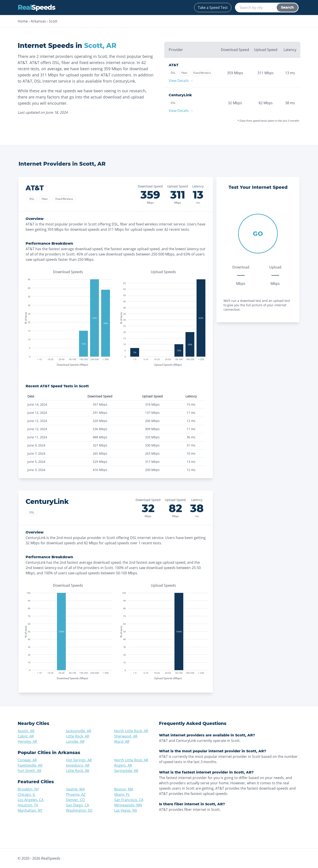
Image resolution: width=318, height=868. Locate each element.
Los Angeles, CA (31, 800)
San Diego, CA (78, 805)
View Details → (181, 81)
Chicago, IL (26, 794)
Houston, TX (28, 805)
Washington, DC (79, 810)
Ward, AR (122, 741)
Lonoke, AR (75, 741)
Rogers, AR (123, 765)
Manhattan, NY (30, 810)
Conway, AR (27, 760)
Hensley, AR (27, 741)
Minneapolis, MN (128, 805)
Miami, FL (122, 794)
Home (23, 21)
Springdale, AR (126, 771)
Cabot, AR (26, 736)
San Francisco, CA (129, 800)
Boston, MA (124, 789)
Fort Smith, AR (29, 771)
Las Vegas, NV (126, 810)
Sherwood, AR (126, 736)
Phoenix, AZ (76, 794)
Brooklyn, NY (28, 789)
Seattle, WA (75, 789)
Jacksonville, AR (79, 731)
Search (287, 7)
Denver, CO (75, 800)
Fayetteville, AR (30, 765)
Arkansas (38, 21)
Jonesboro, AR (78, 765)
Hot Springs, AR (79, 760)
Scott (53, 21)
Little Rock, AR (78, 736)
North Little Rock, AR (131, 731)
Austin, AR (26, 731)
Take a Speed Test (213, 8)
